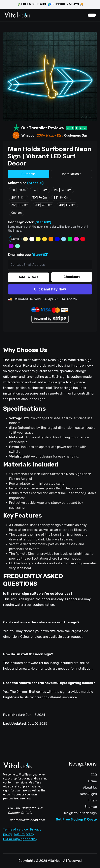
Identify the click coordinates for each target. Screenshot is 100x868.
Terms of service (16, 829)
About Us (90, 788)
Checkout (72, 277)
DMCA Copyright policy (20, 839)
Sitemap (91, 807)
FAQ (94, 775)
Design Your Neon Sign (80, 813)
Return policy (24, 834)
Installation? (71, 174)
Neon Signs (88, 794)
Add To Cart (28, 277)
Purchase (29, 174)
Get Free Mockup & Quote (76, 819)
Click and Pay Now (50, 289)
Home (93, 781)
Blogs (93, 800)
